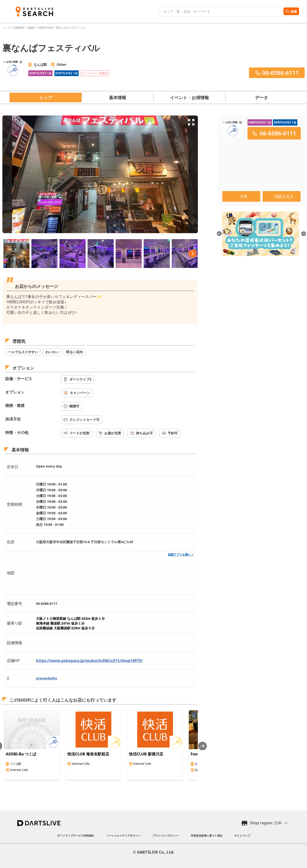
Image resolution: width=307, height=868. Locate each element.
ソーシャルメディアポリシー (123, 835)
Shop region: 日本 (266, 823)
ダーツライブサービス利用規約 (76, 835)
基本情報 (118, 97)
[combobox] (221, 12)
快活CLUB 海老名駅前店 (88, 754)
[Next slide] (202, 746)
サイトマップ (242, 835)
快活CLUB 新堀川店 (146, 754)
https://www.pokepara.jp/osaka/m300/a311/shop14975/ (89, 661)
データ (261, 97)
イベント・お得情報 (189, 97)
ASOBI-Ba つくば (21, 754)
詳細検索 (19, 27)
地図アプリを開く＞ (181, 555)
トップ (7, 27)
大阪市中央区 (45, 27)
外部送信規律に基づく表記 (207, 835)
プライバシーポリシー (165, 835)
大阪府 (31, 27)
